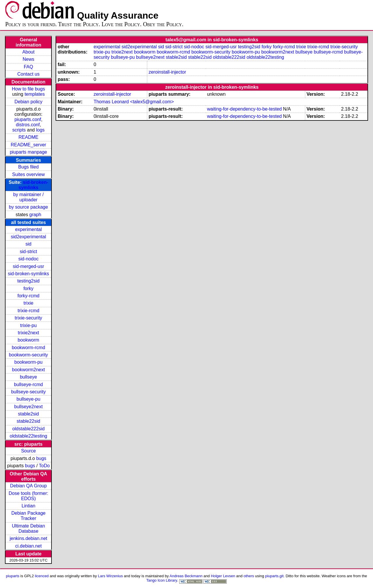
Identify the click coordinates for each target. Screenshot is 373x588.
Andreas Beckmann (186, 576)
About (29, 52)
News (29, 59)
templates (34, 94)
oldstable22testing (28, 436)
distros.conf (28, 125)
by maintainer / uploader (28, 197)
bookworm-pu (28, 362)
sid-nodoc (28, 259)
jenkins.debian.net (28, 538)
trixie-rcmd (28, 311)
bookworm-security (29, 355)
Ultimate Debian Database (29, 529)
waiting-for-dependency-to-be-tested (244, 109)
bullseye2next (29, 407)
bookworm (29, 340)
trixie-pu (28, 325)
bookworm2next (28, 370)
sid (29, 244)
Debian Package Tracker (28, 516)
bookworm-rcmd (28, 348)
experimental (29, 229)
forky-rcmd (29, 296)
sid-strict (29, 252)
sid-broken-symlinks (33, 185)
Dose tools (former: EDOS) (29, 496)
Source (28, 451)
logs (40, 130)
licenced (42, 576)
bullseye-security (28, 392)
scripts (19, 130)
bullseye (28, 377)
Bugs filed (29, 167)
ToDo (44, 466)
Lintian (28, 506)
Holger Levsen (223, 576)
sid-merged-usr (29, 266)
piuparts (13, 576)
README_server (29, 145)
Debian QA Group (29, 486)
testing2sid (28, 281)
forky (28, 288)
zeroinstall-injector (167, 72)
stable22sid (28, 421)
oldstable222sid (28, 429)
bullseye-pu (29, 399)
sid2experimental (28, 237)
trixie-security (29, 318)
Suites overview (29, 174)
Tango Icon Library (162, 580)
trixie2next (28, 333)
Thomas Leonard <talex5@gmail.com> (134, 102)
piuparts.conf (28, 119)
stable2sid (29, 414)
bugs (41, 458)
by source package (29, 207)
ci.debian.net (28, 546)
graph (35, 215)
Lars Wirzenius (111, 576)
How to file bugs (29, 89)
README (29, 137)
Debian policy (29, 102)
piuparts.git (274, 576)
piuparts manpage (29, 152)
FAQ (29, 67)
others (249, 576)
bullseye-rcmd (29, 384)
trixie (29, 303)
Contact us (28, 74)
